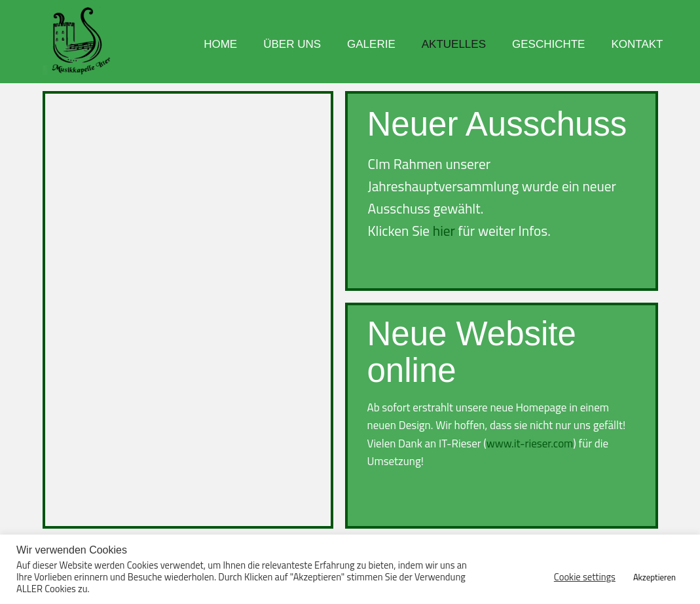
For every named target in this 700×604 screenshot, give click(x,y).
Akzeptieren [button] (654, 577)
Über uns (292, 44)
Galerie (371, 44)
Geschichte (548, 44)
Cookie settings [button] (585, 577)
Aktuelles (454, 44)
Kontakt (637, 44)
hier (444, 231)
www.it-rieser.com (530, 444)
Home (220, 44)
